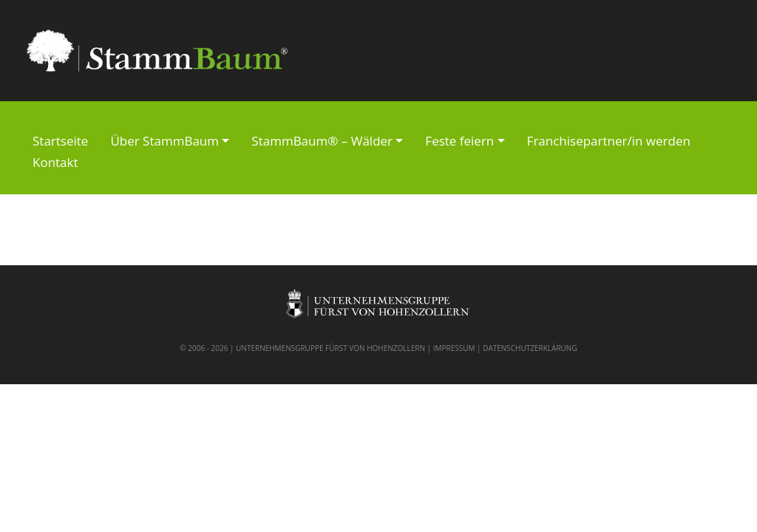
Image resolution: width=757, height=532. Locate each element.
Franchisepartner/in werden (609, 141)
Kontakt (55, 162)
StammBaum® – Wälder (322, 141)
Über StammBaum (164, 141)
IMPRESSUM (454, 348)
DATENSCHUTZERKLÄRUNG (530, 348)
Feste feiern (459, 141)
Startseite (60, 141)
